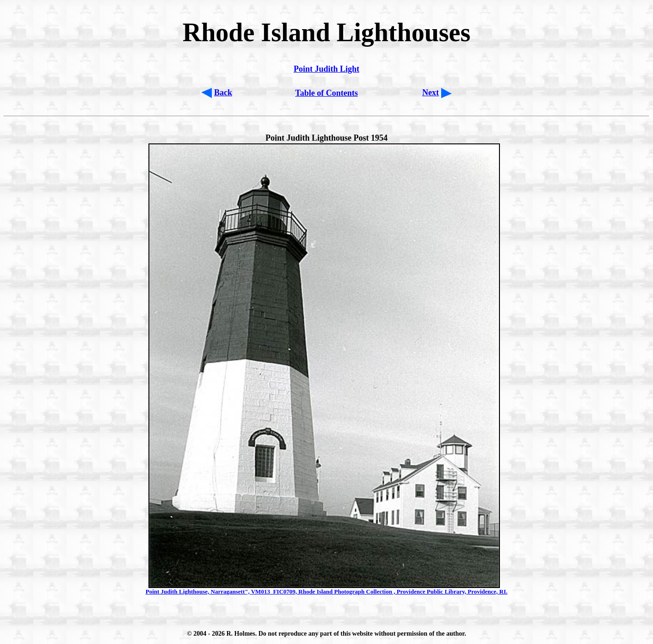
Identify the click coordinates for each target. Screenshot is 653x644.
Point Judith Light (326, 69)
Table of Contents (326, 93)
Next (431, 93)
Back (223, 93)
